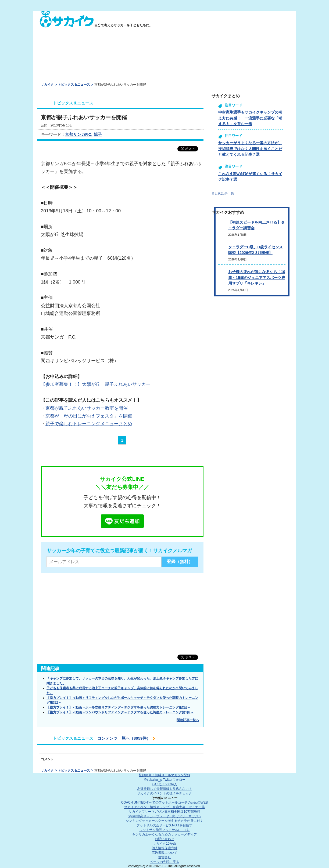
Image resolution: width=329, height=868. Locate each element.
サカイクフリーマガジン (164, 812)
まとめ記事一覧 (223, 193)
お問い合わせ (164, 839)
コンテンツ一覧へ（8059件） (124, 738)
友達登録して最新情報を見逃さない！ (164, 789)
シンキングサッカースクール (164, 821)
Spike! (164, 816)
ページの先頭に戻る (164, 862)
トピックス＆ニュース (74, 85)
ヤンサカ (164, 834)
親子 (98, 134)
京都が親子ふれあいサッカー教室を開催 (87, 408)
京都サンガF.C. (79, 134)
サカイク (47, 85)
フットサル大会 (164, 825)
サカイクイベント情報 (164, 807)
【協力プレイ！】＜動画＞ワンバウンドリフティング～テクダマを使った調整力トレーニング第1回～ (120, 712)
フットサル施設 (165, 830)
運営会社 (164, 857)
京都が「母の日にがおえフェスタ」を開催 (89, 416)
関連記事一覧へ (188, 720)
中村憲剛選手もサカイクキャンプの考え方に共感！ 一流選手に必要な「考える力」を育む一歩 (250, 118)
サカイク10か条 (164, 844)
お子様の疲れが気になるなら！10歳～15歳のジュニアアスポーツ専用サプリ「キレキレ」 (257, 277)
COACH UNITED (165, 802)
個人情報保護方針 (164, 848)
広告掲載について (164, 853)
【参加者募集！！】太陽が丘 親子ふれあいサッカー (96, 384)
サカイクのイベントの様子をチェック (164, 793)
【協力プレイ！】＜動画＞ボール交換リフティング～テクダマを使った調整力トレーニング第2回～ (118, 707)
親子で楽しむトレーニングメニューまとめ (89, 424)
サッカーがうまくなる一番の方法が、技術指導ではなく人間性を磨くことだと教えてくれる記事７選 (250, 149)
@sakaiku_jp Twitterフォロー (164, 780)
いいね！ (164, 784)
